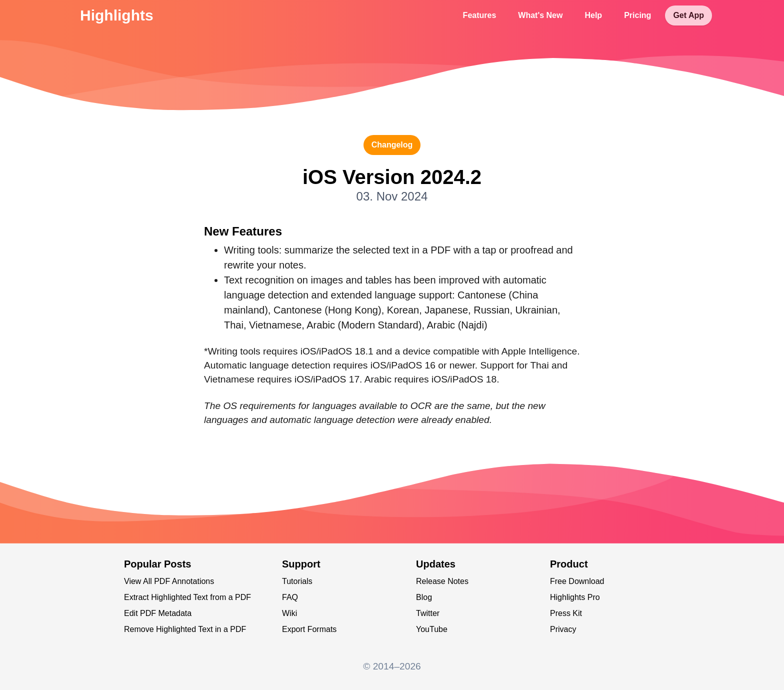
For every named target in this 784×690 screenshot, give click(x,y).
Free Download (577, 581)
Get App (688, 15)
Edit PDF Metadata (158, 613)
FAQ (290, 597)
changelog (392, 145)
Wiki (289, 613)
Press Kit (566, 613)
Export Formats (309, 629)
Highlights (117, 15)
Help (593, 15)
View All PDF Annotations (169, 581)
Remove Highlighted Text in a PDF (185, 629)
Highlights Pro (575, 597)
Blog (424, 597)
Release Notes (442, 581)
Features (480, 15)
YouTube (432, 629)
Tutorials (297, 581)
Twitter (428, 613)
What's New (540, 15)
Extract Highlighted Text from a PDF (187, 597)
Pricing (637, 15)
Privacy (563, 629)
